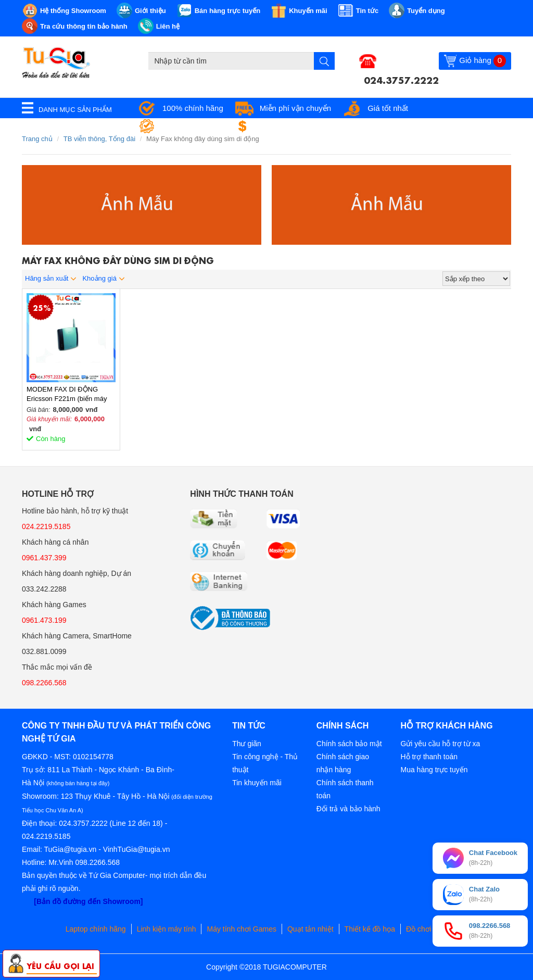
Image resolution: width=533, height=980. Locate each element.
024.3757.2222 (401, 79)
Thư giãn (247, 744)
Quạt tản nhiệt (310, 929)
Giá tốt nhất (388, 108)
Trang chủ (37, 139)
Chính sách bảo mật (349, 744)
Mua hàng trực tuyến (434, 770)
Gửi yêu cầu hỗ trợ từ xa (440, 744)
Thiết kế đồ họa (370, 929)
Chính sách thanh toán (345, 789)
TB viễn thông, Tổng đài (99, 139)
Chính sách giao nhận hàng (343, 763)
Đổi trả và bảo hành (348, 809)
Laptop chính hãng (96, 929)
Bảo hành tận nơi (192, 126)
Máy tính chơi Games (242, 929)
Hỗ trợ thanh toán (429, 757)
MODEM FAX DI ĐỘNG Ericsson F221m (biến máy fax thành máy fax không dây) (71, 394)
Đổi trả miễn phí (285, 126)
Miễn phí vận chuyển (295, 108)
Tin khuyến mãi (257, 783)
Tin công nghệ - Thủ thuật (265, 763)
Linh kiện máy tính (167, 929)
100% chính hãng (193, 108)
